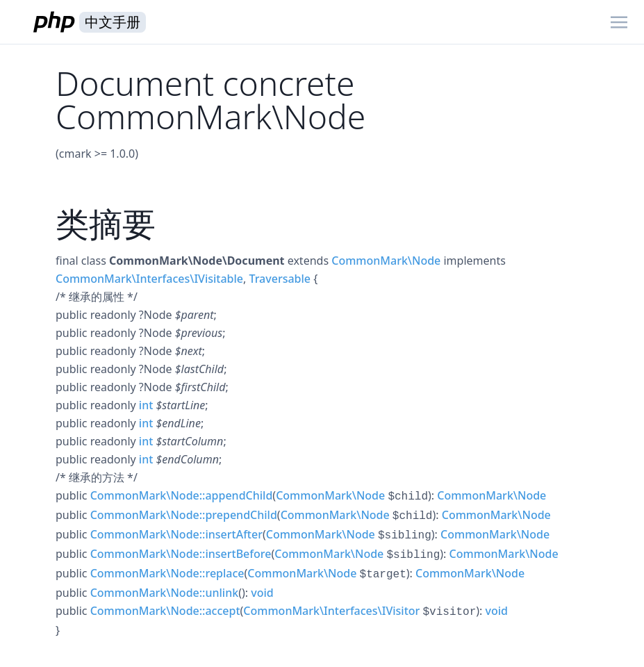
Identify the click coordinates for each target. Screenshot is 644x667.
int (146, 405)
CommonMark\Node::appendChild (182, 495)
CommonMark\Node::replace (167, 573)
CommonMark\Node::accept (165, 611)
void (262, 593)
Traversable (280, 279)
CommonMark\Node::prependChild (184, 515)
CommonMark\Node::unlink (164, 593)
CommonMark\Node (386, 261)
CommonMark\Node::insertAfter (176, 534)
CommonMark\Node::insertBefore (181, 554)
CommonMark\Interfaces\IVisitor (331, 611)
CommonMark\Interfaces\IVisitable (149, 279)
